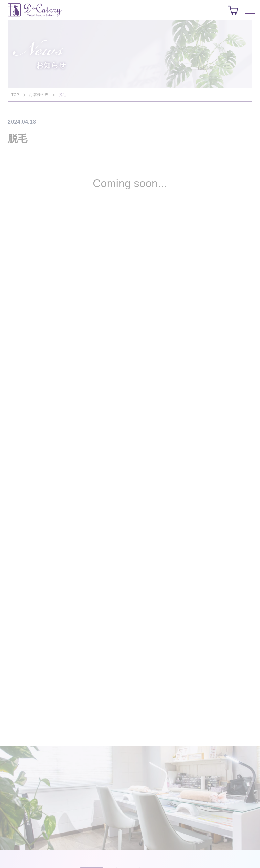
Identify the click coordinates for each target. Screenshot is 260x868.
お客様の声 (39, 95)
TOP (15, 95)
